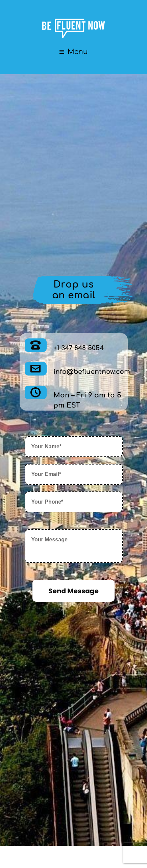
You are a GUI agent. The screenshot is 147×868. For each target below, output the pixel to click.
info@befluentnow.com (89, 372)
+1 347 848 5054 (78, 348)
